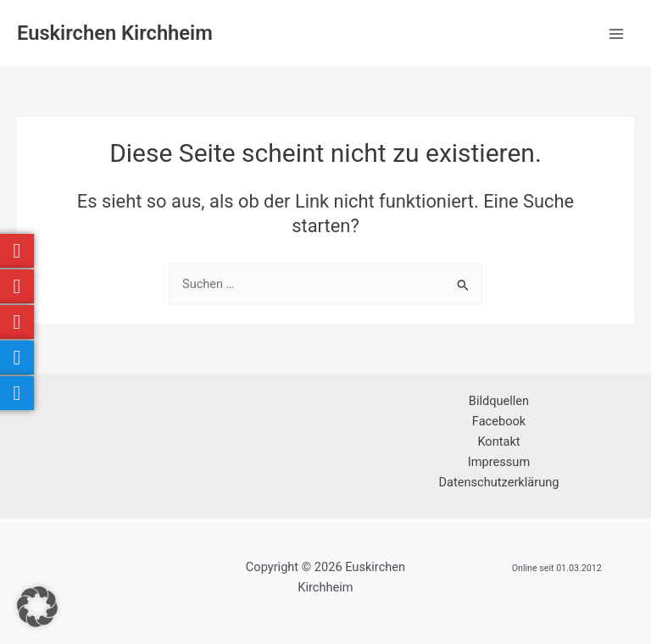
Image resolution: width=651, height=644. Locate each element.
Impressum (499, 462)
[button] (37, 607)
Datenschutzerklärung (499, 482)
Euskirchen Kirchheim (115, 33)
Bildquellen (499, 401)
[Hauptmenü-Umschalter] (616, 34)
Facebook (499, 421)
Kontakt (498, 441)
